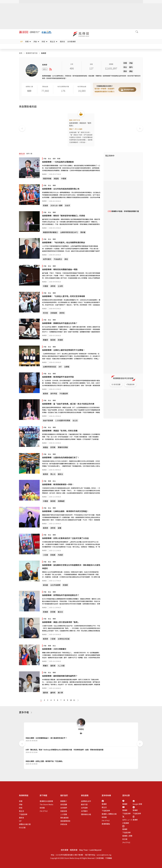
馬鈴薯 (83, 232)
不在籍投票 (64, 393)
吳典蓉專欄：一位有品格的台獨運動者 (58, 162)
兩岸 (125, 71)
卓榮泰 (53, 286)
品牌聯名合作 (86, 801)
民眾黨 (53, 447)
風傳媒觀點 (106, 824)
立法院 (60, 286)
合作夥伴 (84, 811)
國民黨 (53, 666)
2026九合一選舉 (56, 205)
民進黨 (45, 205)
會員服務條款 (65, 821)
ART (60, 367)
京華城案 (54, 313)
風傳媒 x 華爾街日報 (109, 814)
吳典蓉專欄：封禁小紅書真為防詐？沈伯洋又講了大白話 (65, 538)
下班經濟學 (23, 814)
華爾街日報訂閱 (25, 824)
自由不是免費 (48, 420)
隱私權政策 (64, 818)
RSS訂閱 (22, 828)
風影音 (62, 41)
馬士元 (53, 474)
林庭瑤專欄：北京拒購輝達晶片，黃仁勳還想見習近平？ (46, 738)
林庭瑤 (81, 729)
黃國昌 (45, 447)
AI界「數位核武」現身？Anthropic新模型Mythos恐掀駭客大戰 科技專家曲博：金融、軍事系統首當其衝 (65, 750)
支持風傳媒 (71, 41)
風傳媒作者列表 (32, 53)
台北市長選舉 (55, 585)
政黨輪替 (61, 501)
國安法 (60, 474)
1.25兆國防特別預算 (63, 420)
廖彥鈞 (62, 313)
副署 (60, 528)
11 (74, 700)
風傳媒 (104, 804)
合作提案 (84, 808)
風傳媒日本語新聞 (46, 801)
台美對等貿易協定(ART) (69, 232)
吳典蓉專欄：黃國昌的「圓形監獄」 (80, 124)
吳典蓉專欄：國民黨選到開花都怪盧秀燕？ (60, 676)
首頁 (21, 53)
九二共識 (61, 666)
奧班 (66, 259)
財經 (45, 41)
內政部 (60, 555)
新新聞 (42, 808)
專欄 (59, 159)
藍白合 (60, 612)
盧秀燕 (53, 693)
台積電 (67, 367)
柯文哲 (45, 313)
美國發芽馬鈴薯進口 (50, 232)
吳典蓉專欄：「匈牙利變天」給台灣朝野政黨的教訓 (64, 242)
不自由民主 (58, 259)
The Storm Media (46, 804)
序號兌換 (64, 824)
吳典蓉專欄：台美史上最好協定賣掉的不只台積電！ (64, 350)
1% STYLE (44, 811)
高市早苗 (54, 393)
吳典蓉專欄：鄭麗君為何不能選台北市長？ (60, 323)
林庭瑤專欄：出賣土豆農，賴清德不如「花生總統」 (45, 761)
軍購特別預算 (63, 447)
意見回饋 (64, 804)
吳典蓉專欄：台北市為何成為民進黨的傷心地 (61, 189)
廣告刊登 (84, 804)
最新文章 (22, 153)
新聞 (28, 41)
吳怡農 (45, 585)
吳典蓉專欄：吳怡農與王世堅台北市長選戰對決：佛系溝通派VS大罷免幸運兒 (71, 567)
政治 (125, 67)
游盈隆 (56, 178)
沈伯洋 (67, 205)
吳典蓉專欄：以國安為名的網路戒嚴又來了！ (61, 457)
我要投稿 (64, 811)
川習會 (53, 639)
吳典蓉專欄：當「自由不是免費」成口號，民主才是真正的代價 (68, 404)
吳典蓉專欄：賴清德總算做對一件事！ (58, 484)
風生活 (54, 41)
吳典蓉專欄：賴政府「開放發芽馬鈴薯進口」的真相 (64, 216)
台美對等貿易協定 (50, 367)
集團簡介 (64, 801)
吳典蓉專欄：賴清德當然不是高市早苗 (58, 377)
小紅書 (45, 555)
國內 (131, 67)
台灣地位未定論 (64, 639)
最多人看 (29, 153)
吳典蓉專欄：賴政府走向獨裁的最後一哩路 (60, 269)
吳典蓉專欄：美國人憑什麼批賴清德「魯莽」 (61, 622)
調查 (131, 71)
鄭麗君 (45, 340)
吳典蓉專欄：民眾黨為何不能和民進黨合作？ (61, 595)
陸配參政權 (47, 178)
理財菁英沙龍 (86, 814)
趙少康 (60, 693)
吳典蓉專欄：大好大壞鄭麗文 (54, 649)
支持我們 (64, 808)
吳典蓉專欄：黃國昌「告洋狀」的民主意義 (60, 431)
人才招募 (64, 814)
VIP (21, 41)
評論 (36, 41)
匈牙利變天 (47, 259)
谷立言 (75, 420)
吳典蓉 (44, 174)
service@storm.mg (104, 855)
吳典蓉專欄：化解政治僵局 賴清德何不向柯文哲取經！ (65, 511)
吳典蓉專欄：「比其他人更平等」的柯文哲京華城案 (64, 296)
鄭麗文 (45, 666)
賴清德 (53, 340)
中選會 (64, 178)
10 (71, 700)
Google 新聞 (137, 804)
